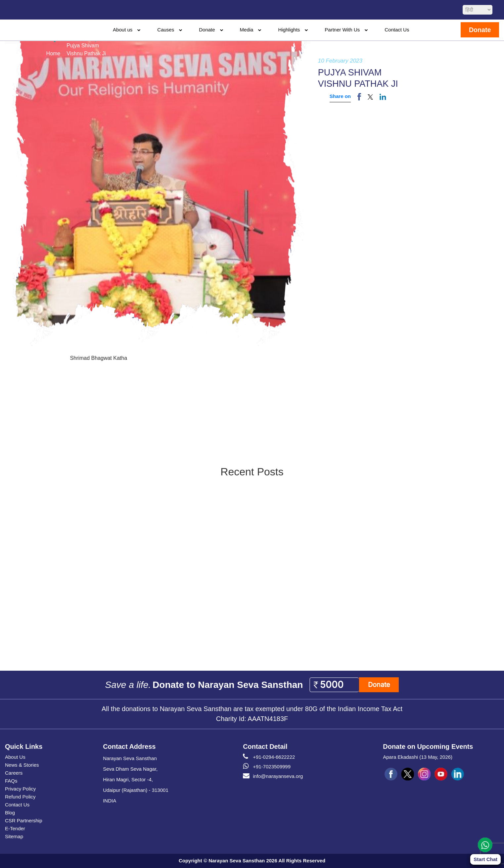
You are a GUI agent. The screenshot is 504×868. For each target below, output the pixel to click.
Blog (10, 813)
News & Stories (22, 765)
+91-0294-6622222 (269, 757)
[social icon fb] (391, 774)
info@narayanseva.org (273, 776)
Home (53, 53)
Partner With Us (342, 30)
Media (247, 30)
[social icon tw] (408, 774)
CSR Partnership (24, 820)
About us (123, 30)
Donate (207, 30)
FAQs (11, 781)
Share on (340, 96)
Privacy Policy (20, 789)
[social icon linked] (457, 774)
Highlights (289, 30)
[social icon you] (441, 774)
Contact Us (397, 30)
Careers (14, 773)
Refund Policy (20, 797)
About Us (15, 757)
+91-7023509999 (267, 767)
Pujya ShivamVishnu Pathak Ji (86, 49)
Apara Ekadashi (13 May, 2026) (418, 757)
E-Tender (15, 828)
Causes (166, 30)
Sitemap (14, 836)
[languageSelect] (478, 10)
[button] (370, 97)
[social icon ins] (424, 774)
